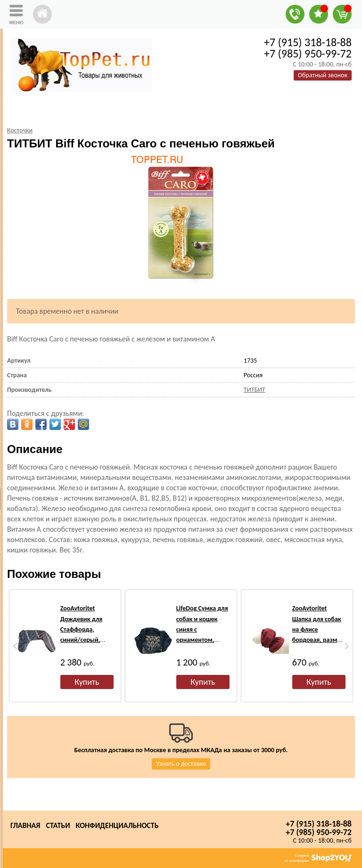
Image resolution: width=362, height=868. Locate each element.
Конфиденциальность (117, 825)
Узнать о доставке (181, 764)
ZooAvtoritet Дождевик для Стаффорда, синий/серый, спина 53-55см (82, 629)
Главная (25, 825)
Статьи (58, 825)
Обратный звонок (323, 75)
